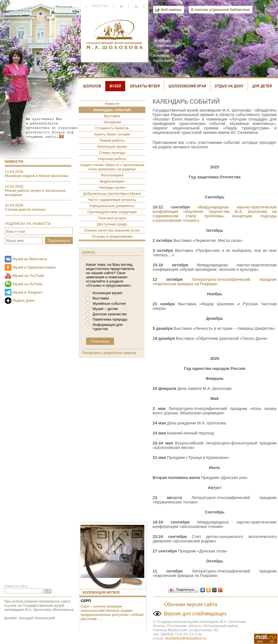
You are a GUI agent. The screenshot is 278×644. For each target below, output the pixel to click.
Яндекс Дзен (23, 300)
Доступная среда (112, 224)
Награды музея (112, 187)
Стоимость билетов (112, 128)
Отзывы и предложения (112, 236)
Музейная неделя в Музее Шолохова (36, 176)
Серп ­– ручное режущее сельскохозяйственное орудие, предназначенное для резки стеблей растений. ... (112, 613)
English (100, 6)
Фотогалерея (112, 175)
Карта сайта (163, 61)
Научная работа (112, 159)
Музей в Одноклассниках (34, 267)
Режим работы (112, 140)
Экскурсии (162, 40)
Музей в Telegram (28, 292)
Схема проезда (166, 46)
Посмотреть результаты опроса (109, 353)
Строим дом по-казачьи (25, 209)
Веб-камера (171, 10)
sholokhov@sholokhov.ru (186, 638)
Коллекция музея (112, 147)
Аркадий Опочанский (37, 618)
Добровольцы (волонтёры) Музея (112, 194)
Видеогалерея (112, 181)
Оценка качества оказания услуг (112, 230)
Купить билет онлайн (112, 134)
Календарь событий (112, 110)
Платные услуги (112, 218)
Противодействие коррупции (112, 212)
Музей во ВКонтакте (30, 259)
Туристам (161, 51)
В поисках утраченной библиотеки (220, 10)
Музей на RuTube (28, 284)
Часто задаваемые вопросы (112, 200)
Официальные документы (112, 206)
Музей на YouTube (28, 276)
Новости (14, 162)
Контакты (161, 56)
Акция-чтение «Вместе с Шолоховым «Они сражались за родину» (112, 167)
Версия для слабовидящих (195, 614)
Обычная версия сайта (191, 604)
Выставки (112, 116)
